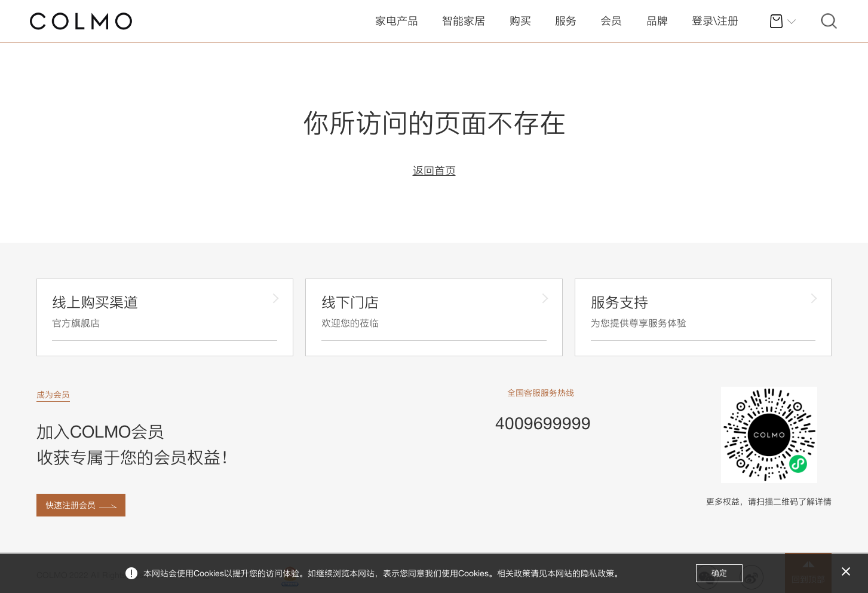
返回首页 (434, 171)
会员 (611, 21)
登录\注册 (715, 21)
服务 (566, 21)
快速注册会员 (70, 505)
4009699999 (543, 423)
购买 (520, 21)
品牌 (657, 21)
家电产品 (397, 21)
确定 (719, 573)
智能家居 (464, 21)
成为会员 (53, 395)
